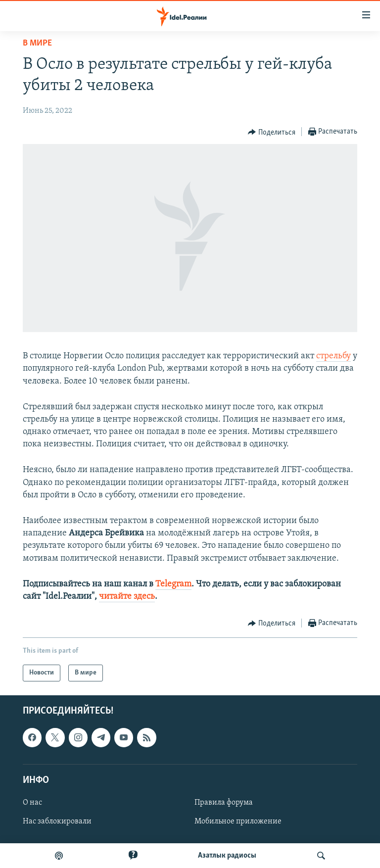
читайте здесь (127, 597)
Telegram (173, 584)
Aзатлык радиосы (227, 856)
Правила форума (224, 803)
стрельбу (333, 356)
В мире (37, 43)
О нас (32, 803)
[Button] (272, 132)
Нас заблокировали (57, 821)
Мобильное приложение (238, 821)
